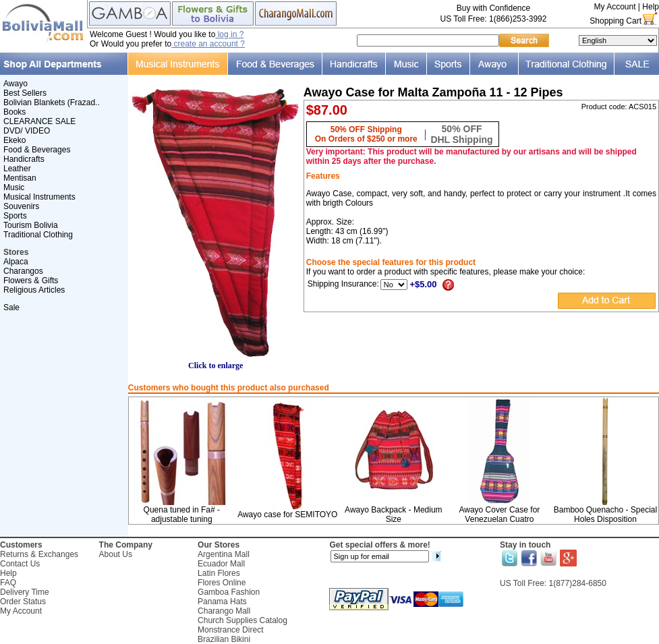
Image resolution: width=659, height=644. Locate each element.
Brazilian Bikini (224, 639)
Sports (15, 216)
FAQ (8, 583)
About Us (116, 554)
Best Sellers (25, 93)
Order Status (23, 602)
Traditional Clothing (38, 235)
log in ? (229, 34)
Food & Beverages (37, 150)
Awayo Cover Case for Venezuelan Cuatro (499, 515)
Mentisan (20, 178)
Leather (17, 169)
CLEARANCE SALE (39, 121)
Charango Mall (224, 611)
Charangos (23, 271)
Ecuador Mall (221, 564)
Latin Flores (219, 573)
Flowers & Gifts (31, 281)
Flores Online (222, 583)
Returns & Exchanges (39, 554)
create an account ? (208, 44)
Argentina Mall (224, 554)
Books (15, 112)
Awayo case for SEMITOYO (287, 515)
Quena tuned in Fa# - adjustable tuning (182, 515)
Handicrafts (24, 159)
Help (651, 7)
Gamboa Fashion (229, 592)
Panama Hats (222, 602)
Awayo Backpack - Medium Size (394, 515)
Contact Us (20, 564)
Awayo (16, 84)
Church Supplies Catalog (242, 620)
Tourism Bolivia (31, 225)
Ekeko (15, 140)
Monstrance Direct (230, 630)
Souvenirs (21, 206)
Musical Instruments (39, 197)
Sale (11, 308)
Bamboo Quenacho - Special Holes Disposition (605, 515)
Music (14, 187)
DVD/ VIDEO (27, 131)
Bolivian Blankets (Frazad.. (52, 103)
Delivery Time (25, 592)
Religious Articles (34, 290)
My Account (614, 7)
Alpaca (16, 262)
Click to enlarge (216, 362)
